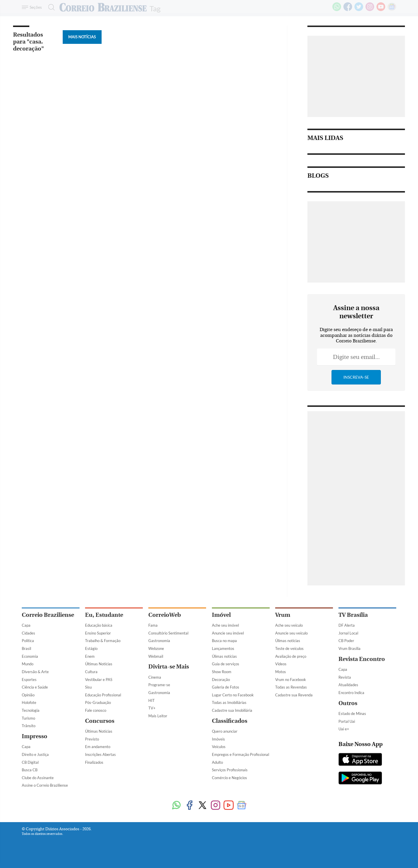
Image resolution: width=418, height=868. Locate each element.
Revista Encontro (362, 659)
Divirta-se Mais (169, 667)
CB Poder (346, 641)
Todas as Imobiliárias (229, 702)
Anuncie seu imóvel (228, 633)
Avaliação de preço (291, 656)
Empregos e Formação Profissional (240, 754)
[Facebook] (348, 10)
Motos (281, 672)
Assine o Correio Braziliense (45, 785)
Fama (153, 625)
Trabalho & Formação (103, 641)
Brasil (26, 648)
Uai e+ (344, 729)
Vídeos (281, 664)
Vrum (283, 615)
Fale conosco (96, 710)
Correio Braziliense (48, 615)
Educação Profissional (103, 695)
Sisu (88, 687)
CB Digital (30, 762)
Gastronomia (159, 641)
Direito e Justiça (35, 754)
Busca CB (30, 770)
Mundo (28, 664)
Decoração (221, 680)
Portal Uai (347, 721)
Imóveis (218, 739)
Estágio (91, 648)
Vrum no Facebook (291, 680)
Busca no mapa (224, 641)
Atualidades (348, 685)
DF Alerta (347, 625)
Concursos (100, 721)
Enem (90, 656)
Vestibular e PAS (99, 680)
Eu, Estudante (104, 615)
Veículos (219, 747)
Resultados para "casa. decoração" (28, 42)
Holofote (29, 702)
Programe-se (159, 685)
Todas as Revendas (291, 687)
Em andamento (98, 747)
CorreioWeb (165, 615)
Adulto (217, 762)
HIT (152, 700)
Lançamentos (223, 648)
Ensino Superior (98, 633)
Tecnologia (31, 710)
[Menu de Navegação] (33, 7)
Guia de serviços (226, 664)
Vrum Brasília (349, 648)
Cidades (28, 633)
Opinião (28, 695)
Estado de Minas (352, 714)
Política (28, 641)
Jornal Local (348, 633)
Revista (345, 677)
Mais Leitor (158, 716)
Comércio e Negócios (229, 778)
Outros (348, 703)
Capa (26, 625)
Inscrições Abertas (100, 754)
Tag (155, 8)
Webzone (156, 648)
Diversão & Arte (35, 672)
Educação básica (99, 625)
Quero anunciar (225, 731)
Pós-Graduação (98, 702)
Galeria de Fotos (226, 687)
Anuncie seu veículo (291, 633)
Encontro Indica (351, 693)
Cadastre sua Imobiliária (232, 710)
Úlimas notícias (224, 656)
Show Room (222, 672)
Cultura (91, 672)
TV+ (152, 708)
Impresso (35, 736)
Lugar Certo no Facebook (233, 695)
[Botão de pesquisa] (50, 7)
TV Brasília (353, 615)
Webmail (156, 656)
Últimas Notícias (99, 664)
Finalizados (94, 762)
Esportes (29, 680)
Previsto (92, 739)
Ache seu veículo (289, 625)
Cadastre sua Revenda (294, 695)
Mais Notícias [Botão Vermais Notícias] (82, 37)
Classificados (230, 721)
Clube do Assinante (38, 778)
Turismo (28, 718)
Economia (30, 656)
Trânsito (29, 726)
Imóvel (221, 615)
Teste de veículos (289, 648)
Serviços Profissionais (230, 770)
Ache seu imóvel (225, 625)
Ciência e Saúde (35, 687)
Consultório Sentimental (168, 633)
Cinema (155, 677)
